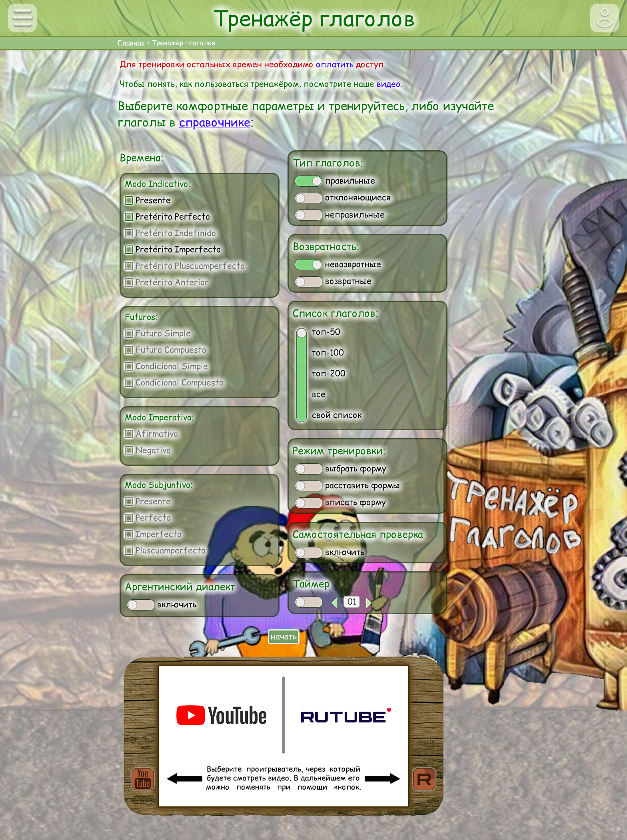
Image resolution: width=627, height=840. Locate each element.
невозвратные (338, 264)
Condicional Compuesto (174, 382)
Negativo (148, 450)
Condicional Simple (166, 366)
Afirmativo (151, 434)
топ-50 (326, 332)
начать (284, 636)
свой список (337, 415)
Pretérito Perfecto (167, 216)
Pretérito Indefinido (170, 233)
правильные (335, 181)
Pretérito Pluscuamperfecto (185, 266)
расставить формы (347, 485)
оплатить (335, 64)
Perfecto (148, 518)
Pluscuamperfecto (165, 550)
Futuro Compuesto (166, 350)
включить (162, 605)
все (319, 394)
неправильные (340, 215)
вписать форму (340, 502)
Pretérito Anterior (167, 282)
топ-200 (329, 373)
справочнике (215, 122)
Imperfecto (153, 534)
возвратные (333, 281)
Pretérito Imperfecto (173, 249)
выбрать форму (340, 469)
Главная (131, 43)
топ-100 (328, 352)
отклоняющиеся (343, 198)
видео (389, 84)
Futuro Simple (158, 333)
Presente (148, 200)
